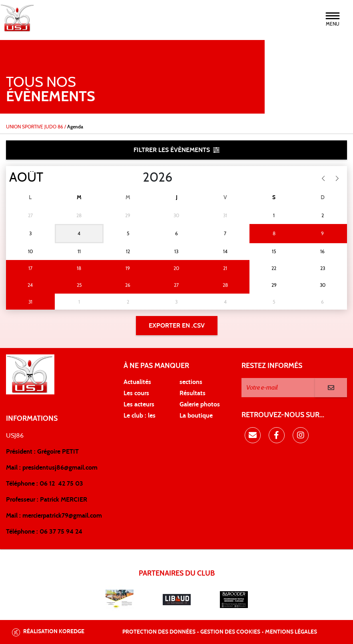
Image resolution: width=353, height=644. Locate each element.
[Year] (136, 178)
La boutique (196, 416)
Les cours (136, 393)
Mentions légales (291, 632)
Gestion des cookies (230, 632)
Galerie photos (200, 404)
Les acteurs (139, 404)
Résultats (192, 393)
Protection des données (159, 632)
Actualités (137, 382)
